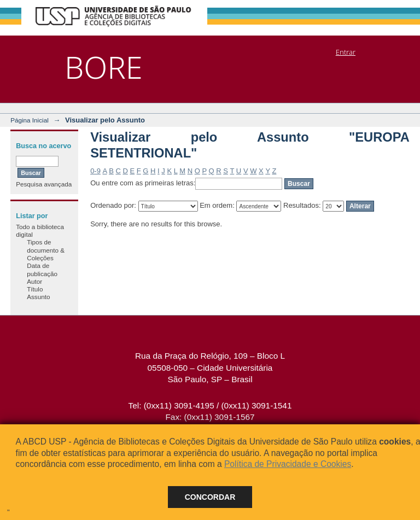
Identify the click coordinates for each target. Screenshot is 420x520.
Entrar (346, 52)
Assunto (38, 297)
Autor (34, 281)
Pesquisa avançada (44, 184)
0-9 (95, 171)
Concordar (210, 497)
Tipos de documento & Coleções (46, 250)
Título (35, 289)
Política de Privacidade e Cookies (288, 464)
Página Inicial (30, 120)
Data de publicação (42, 269)
